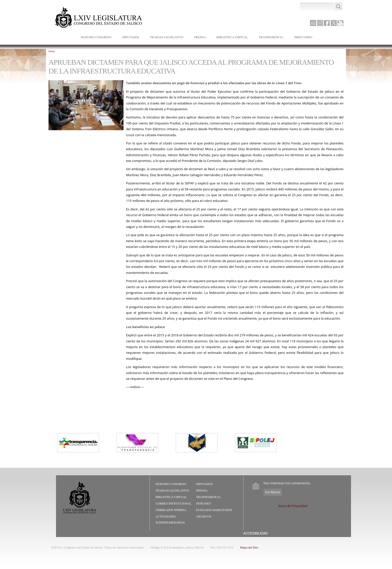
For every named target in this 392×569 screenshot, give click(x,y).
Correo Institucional (173, 504)
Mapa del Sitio (249, 547)
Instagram (320, 23)
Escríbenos (273, 492)
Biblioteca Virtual (231, 38)
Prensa (199, 38)
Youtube (340, 23)
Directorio (303, 37)
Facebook (327, 23)
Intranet (203, 504)
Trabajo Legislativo (165, 38)
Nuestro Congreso (95, 38)
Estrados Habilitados (214, 510)
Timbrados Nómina (171, 510)
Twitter (334, 23)
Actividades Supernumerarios (170, 520)
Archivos (204, 517)
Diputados (129, 38)
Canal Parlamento (313, 23)
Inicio (52, 51)
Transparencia (271, 37)
